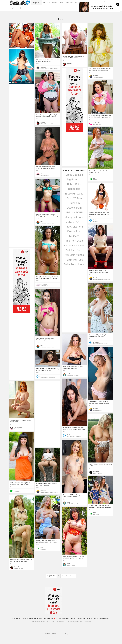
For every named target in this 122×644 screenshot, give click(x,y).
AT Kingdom (44, 286)
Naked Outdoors (19, 568)
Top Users (70, 3)
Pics (44, 3)
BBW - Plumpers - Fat (73, 65)
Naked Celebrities (74, 245)
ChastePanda (44, 174)
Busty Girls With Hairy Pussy (102, 279)
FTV (94, 178)
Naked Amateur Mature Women (49, 69)
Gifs (49, 3)
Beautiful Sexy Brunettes (48, 378)
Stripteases (87, 622)
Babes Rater (74, 184)
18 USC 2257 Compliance (55, 622)
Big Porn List (74, 179)
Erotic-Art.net (60, 634)
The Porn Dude (74, 241)
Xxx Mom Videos (74, 255)
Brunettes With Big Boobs (101, 344)
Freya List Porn (74, 227)
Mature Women (98, 473)
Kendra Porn (74, 231)
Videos (55, 3)
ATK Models (44, 284)
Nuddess (74, 236)
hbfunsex (96, 472)
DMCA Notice (69, 622)
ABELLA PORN (74, 212)
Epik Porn (74, 203)
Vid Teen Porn (74, 250)
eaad (42, 221)
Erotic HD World (74, 194)
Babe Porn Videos (74, 264)
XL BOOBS (96, 123)
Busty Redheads (19, 429)
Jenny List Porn (74, 217)
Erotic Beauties (74, 175)
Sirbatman (43, 67)
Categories (36, 3)
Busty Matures (45, 176)
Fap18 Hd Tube (74, 260)
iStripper (96, 222)
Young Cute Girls (98, 77)
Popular (62, 3)
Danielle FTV (18, 492)
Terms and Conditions (38, 622)
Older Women (71, 565)
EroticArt (96, 220)
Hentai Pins (79, 622)
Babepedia (74, 189)
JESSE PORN (74, 222)
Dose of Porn (74, 208)
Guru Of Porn (74, 198)
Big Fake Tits (97, 124)
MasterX (69, 63)
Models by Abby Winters (47, 223)
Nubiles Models (98, 410)
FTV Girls (96, 180)
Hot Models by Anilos (73, 375)
